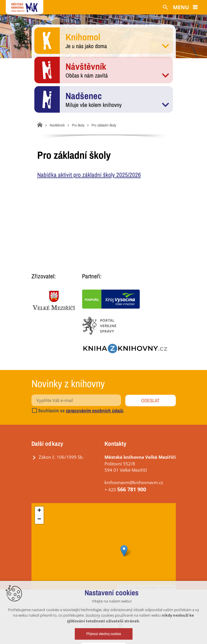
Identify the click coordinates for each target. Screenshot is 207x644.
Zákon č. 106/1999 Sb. (61, 457)
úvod (88, 617)
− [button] (39, 520)
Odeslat (150, 400)
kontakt (118, 617)
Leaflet (124, 587)
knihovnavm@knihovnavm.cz (134, 482)
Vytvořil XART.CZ (99, 625)
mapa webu (102, 617)
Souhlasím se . (78, 411)
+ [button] (39, 511)
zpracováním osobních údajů (95, 410)
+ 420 (125, 490)
